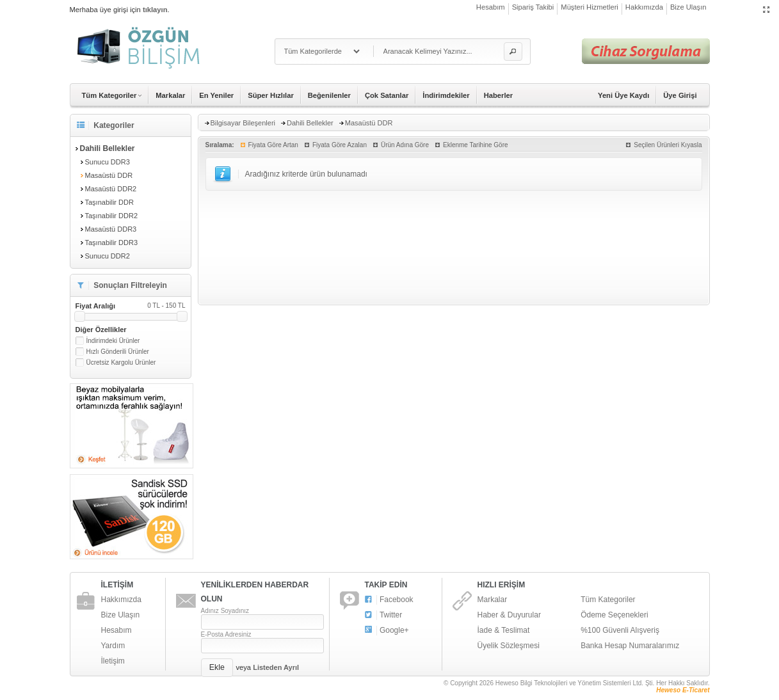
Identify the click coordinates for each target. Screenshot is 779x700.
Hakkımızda (644, 7)
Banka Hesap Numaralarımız (630, 646)
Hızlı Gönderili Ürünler (118, 352)
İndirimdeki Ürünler (113, 341)
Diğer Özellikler (101, 330)
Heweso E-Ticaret (683, 690)
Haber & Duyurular (509, 615)
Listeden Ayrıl (276, 667)
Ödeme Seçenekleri (614, 615)
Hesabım (491, 7)
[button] (513, 52)
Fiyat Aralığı (131, 306)
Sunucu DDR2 (108, 256)
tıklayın (155, 10)
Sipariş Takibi (533, 7)
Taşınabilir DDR (109, 202)
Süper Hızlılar (271, 95)
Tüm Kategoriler (608, 600)
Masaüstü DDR (109, 175)
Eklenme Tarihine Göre (476, 145)
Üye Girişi (680, 95)
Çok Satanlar (387, 95)
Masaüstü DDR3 (111, 229)
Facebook (389, 600)
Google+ (387, 631)
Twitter (384, 615)
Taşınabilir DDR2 (112, 216)
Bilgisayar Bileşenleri (243, 123)
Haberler (498, 95)
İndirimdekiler (446, 95)
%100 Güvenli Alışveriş (620, 630)
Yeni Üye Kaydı (623, 95)
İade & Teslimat (504, 630)
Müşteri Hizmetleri (590, 7)
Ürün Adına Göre (405, 145)
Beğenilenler (329, 95)
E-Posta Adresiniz (226, 634)
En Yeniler (216, 95)
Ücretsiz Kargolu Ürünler (121, 362)
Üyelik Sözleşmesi (509, 646)
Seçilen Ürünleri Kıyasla (668, 145)
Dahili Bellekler (310, 123)
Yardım (113, 646)
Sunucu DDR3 (108, 162)
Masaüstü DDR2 (111, 189)
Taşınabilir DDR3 (112, 243)
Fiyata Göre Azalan (340, 145)
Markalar (170, 95)
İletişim (113, 661)
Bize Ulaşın (688, 7)
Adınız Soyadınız (225, 611)
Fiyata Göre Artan (273, 145)
